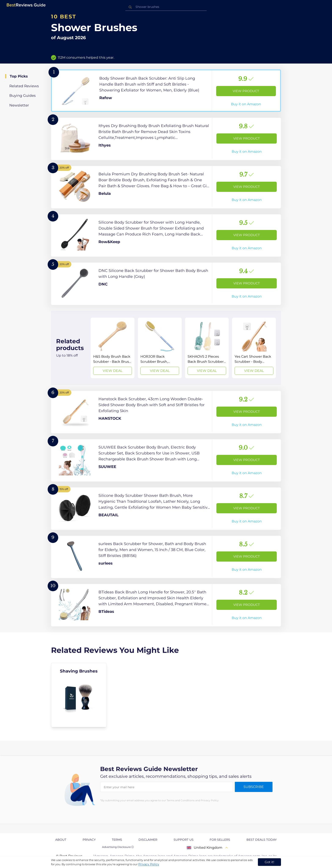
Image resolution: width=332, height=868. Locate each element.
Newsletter (19, 105)
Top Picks (19, 76)
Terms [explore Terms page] (117, 840)
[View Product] (166, 91)
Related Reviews (24, 86)
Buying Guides (22, 96)
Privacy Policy (149, 864)
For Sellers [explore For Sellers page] (220, 840)
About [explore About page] (61, 840)
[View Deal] (113, 348)
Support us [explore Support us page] (184, 840)
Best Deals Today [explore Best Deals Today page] (262, 840)
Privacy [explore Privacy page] (89, 840)
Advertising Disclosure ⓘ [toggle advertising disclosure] (118, 847)
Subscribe (254, 787)
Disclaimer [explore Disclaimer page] (148, 840)
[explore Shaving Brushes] (79, 695)
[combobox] (166, 7)
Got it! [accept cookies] (269, 862)
